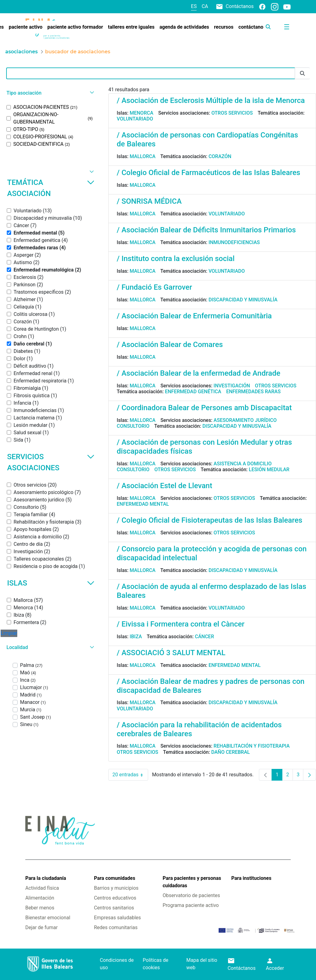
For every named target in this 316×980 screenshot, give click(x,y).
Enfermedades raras (253, 392)
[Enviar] (302, 73)
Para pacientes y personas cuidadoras (192, 882)
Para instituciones (252, 878)
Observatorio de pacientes (191, 895)
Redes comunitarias (116, 927)
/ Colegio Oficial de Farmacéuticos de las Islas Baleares (208, 173)
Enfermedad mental (143, 504)
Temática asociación (51, 188)
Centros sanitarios (114, 908)
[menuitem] (25, 27)
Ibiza (136, 637)
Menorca (141, 113)
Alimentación (40, 898)
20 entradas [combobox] (130, 775)
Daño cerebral (230, 752)
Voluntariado (135, 119)
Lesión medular (269, 470)
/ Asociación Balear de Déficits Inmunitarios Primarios (206, 230)
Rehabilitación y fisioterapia (252, 746)
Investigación (232, 386)
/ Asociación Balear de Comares (170, 345)
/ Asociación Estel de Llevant (164, 486)
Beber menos (40, 908)
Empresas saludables (117, 918)
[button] (50, 93)
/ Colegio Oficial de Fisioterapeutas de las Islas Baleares (209, 520)
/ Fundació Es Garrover (154, 287)
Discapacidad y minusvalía (243, 300)
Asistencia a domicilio (243, 464)
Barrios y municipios (116, 888)
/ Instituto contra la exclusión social (176, 259)
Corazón (220, 156)
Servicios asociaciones (51, 462)
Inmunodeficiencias (234, 242)
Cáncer (204, 637)
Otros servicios (232, 113)
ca (205, 6)
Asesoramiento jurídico (245, 420)
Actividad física (42, 888)
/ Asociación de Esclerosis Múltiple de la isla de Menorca (211, 100)
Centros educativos (115, 898)
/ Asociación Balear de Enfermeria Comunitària (194, 316)
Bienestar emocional (48, 918)
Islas (51, 583)
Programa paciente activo (191, 905)
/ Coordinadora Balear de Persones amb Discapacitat (204, 408)
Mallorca (143, 156)
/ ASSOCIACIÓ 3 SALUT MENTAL (171, 653)
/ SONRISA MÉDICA (149, 201)
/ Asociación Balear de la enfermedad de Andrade (198, 373)
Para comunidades (114, 878)
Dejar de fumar (42, 927)
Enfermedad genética (193, 392)
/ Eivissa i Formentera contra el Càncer (181, 624)
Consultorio (133, 426)
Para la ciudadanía (46, 878)
